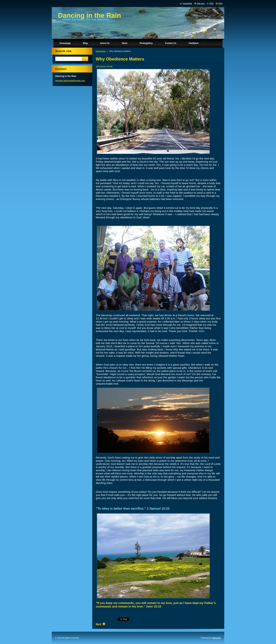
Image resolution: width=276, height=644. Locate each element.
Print (220, 3)
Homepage (101, 51)
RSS (211, 3)
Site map (201, 3)
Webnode (216, 638)
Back (98, 624)
